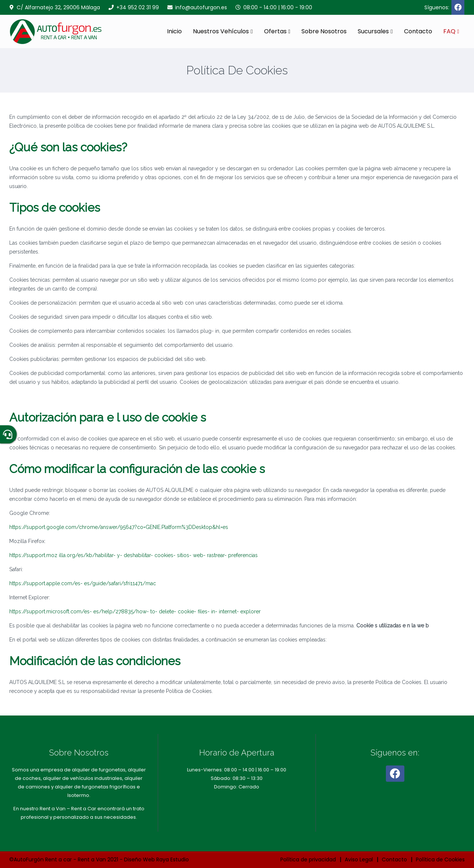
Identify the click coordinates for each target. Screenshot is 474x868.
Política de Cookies (440, 859)
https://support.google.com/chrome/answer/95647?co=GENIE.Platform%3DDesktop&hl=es (119, 527)
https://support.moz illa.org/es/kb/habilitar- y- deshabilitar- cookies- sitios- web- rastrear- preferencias (133, 555)
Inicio (174, 31)
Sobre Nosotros (324, 31)
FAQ (449, 31)
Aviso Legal (359, 859)
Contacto (418, 31)
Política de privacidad (308, 859)
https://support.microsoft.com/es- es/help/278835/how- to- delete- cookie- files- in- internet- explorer (135, 611)
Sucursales (373, 31)
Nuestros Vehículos (221, 31)
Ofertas (275, 31)
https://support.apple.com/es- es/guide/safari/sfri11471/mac (83, 583)
